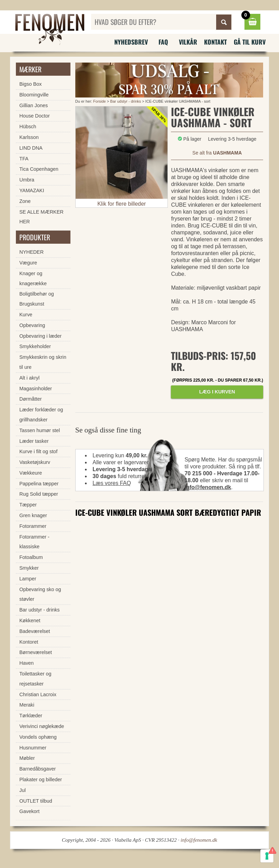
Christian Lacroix (38, 694)
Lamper (28, 579)
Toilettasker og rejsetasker (35, 679)
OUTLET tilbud (36, 801)
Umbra (27, 180)
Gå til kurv (250, 42)
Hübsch (28, 127)
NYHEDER (31, 252)
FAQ (163, 42)
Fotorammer (33, 526)
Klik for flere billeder (122, 204)
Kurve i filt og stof (38, 451)
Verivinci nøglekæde (42, 726)
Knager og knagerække (33, 278)
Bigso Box (31, 84)
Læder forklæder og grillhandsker (41, 415)
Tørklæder (31, 716)
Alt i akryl (29, 378)
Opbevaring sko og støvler (40, 594)
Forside (100, 101)
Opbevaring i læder (40, 336)
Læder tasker (34, 441)
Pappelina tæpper (39, 484)
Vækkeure (31, 473)
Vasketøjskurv (35, 462)
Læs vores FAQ (112, 483)
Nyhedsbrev (131, 42)
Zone (25, 201)
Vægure (28, 263)
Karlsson (29, 137)
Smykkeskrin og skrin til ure (43, 362)
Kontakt (215, 42)
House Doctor (35, 116)
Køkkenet (30, 620)
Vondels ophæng (38, 737)
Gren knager (33, 515)
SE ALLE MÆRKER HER (41, 217)
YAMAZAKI (32, 190)
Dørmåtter (31, 399)
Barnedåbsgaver (38, 769)
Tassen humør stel (40, 430)
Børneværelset (36, 652)
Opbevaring (32, 325)
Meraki (27, 705)
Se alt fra (217, 153)
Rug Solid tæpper (39, 494)
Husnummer (33, 748)
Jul (22, 790)
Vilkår (188, 42)
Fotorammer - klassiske (34, 542)
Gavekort (29, 811)
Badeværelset (35, 631)
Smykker (29, 568)
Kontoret (29, 642)
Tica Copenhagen (39, 169)
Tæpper (28, 505)
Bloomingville (34, 95)
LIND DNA (31, 148)
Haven (27, 663)
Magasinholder (36, 389)
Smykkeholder (35, 346)
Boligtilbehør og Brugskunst (37, 299)
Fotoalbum (31, 557)
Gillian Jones (33, 105)
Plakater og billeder (41, 780)
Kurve (26, 315)
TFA (24, 159)
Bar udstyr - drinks (126, 101)
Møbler (27, 758)
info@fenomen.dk (208, 487)
